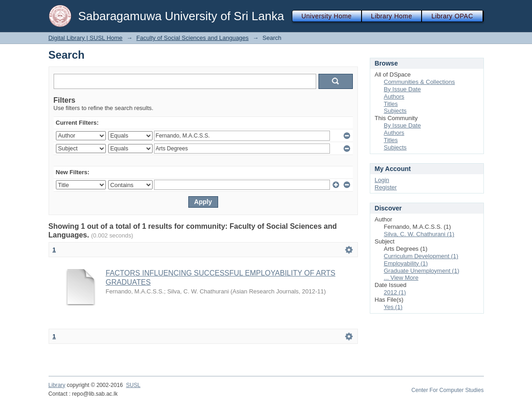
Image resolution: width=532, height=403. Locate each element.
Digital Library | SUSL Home (86, 38)
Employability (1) (406, 263)
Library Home (392, 16)
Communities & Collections (420, 82)
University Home (327, 16)
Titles (391, 104)
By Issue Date (403, 89)
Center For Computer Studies (448, 390)
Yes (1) (393, 307)
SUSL (133, 385)
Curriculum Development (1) (421, 256)
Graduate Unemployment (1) (422, 271)
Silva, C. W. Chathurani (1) (419, 234)
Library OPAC (452, 16)
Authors (394, 97)
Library (57, 385)
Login (382, 180)
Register (386, 187)
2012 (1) (395, 292)
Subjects (395, 111)
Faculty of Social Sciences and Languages (193, 38)
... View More (401, 278)
